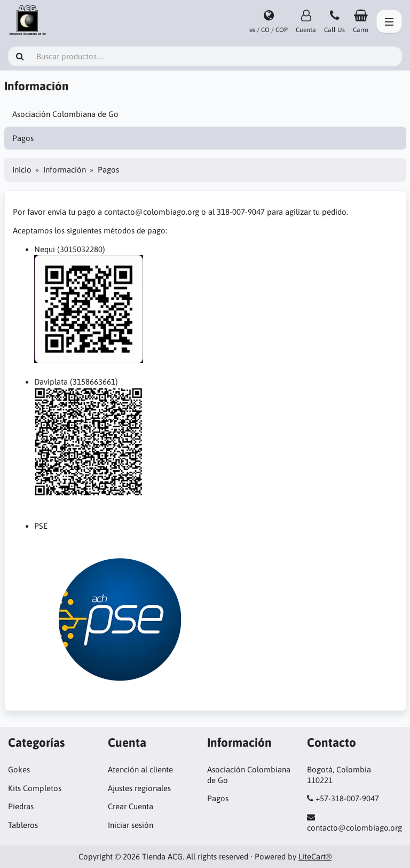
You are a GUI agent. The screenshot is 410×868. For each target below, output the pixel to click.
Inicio (22, 170)
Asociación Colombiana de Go (65, 114)
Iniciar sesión (131, 825)
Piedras (21, 806)
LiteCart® (315, 857)
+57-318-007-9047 (347, 798)
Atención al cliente (140, 769)
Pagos (23, 138)
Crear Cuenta (131, 806)
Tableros (23, 825)
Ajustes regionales (139, 788)
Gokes (19, 769)
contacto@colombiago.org (354, 828)
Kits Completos (35, 788)
